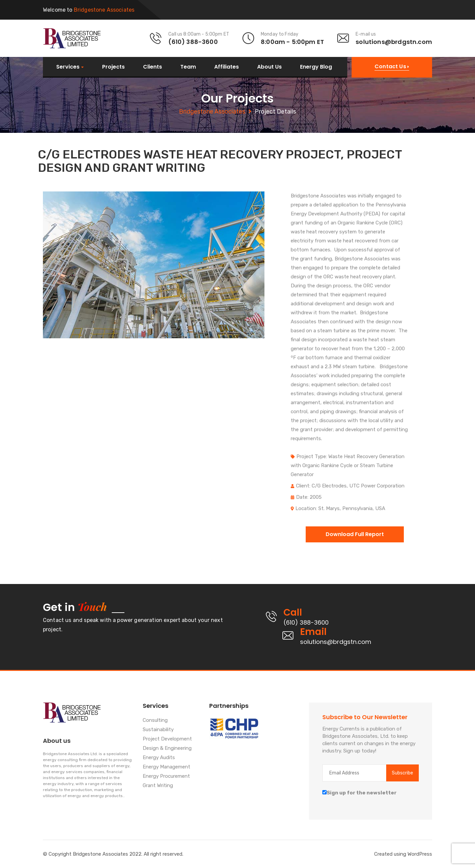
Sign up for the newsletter (359, 793)
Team (188, 67)
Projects (113, 67)
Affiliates (227, 67)
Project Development (167, 739)
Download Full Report (355, 534)
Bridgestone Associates (212, 112)
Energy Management (166, 767)
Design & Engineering (167, 748)
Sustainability (158, 730)
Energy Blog (316, 67)
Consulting (155, 721)
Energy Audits (159, 758)
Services (68, 67)
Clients (153, 67)
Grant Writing (158, 786)
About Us (269, 67)
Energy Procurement (166, 776)
